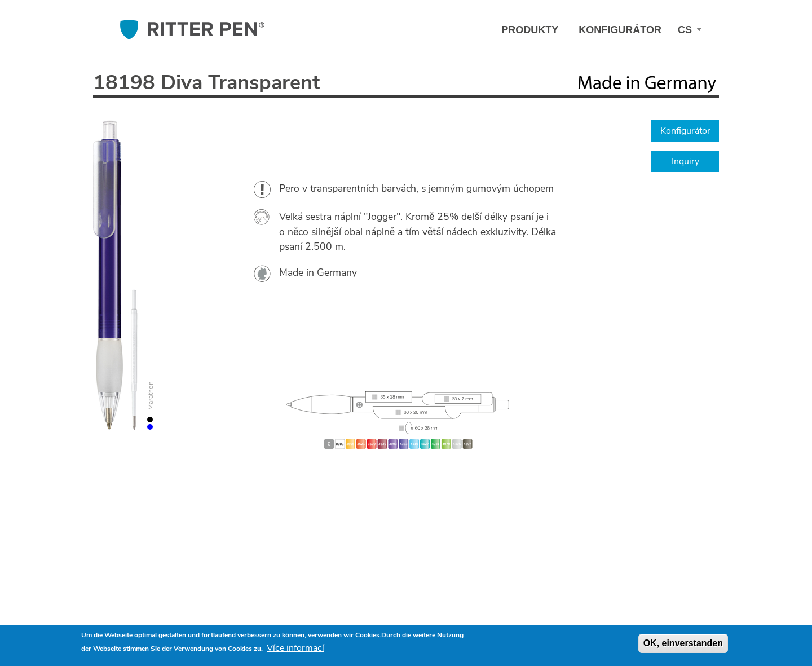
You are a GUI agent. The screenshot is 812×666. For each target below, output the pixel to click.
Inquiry (685, 161)
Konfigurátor (620, 30)
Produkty (530, 30)
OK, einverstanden (683, 643)
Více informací (295, 648)
